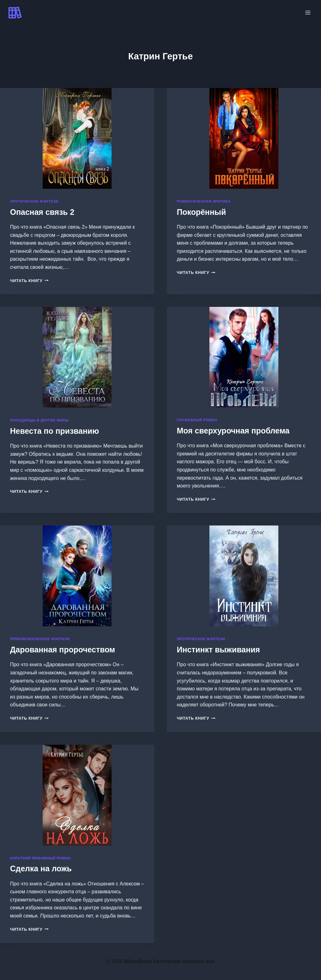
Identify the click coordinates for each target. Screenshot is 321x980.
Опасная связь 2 (42, 212)
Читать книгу (29, 281)
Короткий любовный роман (40, 858)
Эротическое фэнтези (34, 201)
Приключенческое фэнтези (40, 639)
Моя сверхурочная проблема (233, 431)
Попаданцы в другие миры (39, 420)
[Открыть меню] (308, 12)
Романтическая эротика (204, 201)
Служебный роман (197, 420)
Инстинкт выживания (218, 650)
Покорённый (201, 212)
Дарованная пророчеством (63, 650)
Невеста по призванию (55, 431)
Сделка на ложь (41, 868)
